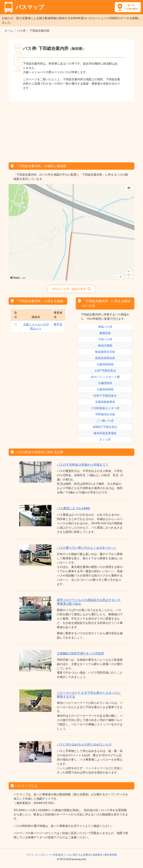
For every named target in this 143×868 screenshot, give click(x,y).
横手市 (58, 324)
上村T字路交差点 (105, 371)
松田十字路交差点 (105, 396)
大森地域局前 (105, 364)
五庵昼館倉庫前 (105, 402)
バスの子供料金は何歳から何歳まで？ (83, 465)
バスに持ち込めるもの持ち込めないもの (84, 744)
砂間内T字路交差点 (105, 427)
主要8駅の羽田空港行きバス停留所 (81, 653)
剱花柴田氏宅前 (105, 352)
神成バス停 (105, 327)
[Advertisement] (71, 131)
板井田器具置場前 (105, 433)
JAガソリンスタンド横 (105, 377)
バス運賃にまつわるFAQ (73, 508)
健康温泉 (105, 333)
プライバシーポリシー (39, 855)
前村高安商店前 (105, 358)
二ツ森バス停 (105, 421)
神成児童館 (105, 346)
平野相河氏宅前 (105, 414)
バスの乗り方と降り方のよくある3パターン (87, 548)
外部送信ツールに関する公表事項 (72, 855)
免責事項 (97, 855)
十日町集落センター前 (105, 408)
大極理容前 (105, 383)
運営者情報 (111, 855)
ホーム (9, 31)
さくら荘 (105, 439)
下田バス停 (105, 339)
